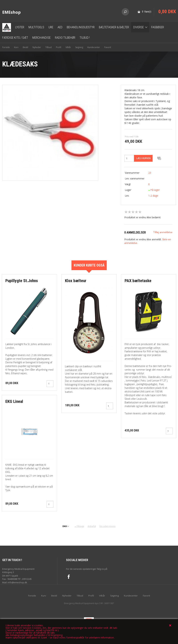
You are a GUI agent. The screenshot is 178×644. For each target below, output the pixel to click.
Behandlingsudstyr (81, 27)
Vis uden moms (108, 526)
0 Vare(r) (147, 12)
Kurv (16, 47)
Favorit (108, 47)
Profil (59, 47)
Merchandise (41, 38)
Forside (6, 47)
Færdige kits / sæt (15, 38)
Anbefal (92, 526)
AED (60, 27)
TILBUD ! (85, 38)
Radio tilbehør (65, 38)
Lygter (20, 27)
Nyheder (37, 47)
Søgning (79, 47)
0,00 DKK (167, 12)
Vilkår (68, 47)
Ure (51, 27)
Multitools (36, 27)
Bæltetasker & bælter (114, 27)
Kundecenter (94, 47)
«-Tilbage (79, 526)
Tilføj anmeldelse (163, 232)
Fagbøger (158, 27)
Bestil (25, 47)
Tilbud (48, 47)
